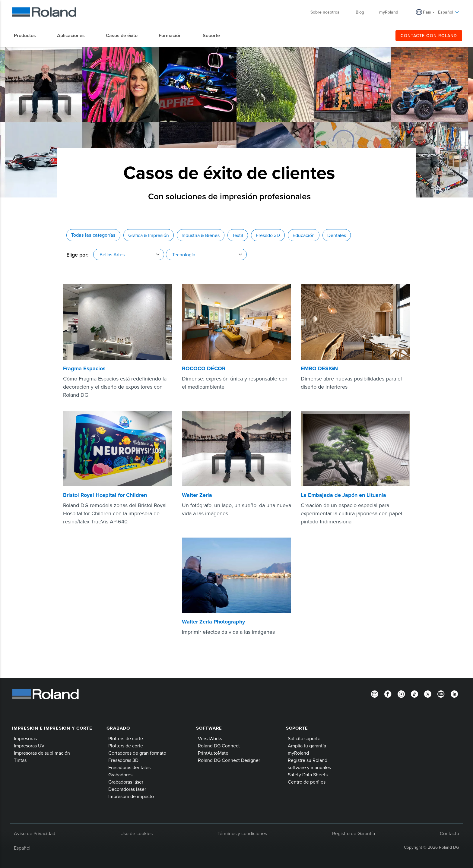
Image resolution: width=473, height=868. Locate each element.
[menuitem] (28, 36)
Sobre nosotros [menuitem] (328, 12)
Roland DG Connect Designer (229, 760)
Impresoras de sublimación (42, 753)
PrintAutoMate (213, 753)
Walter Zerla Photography (213, 622)
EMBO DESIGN (319, 368)
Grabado (118, 728)
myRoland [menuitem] (389, 12)
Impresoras (25, 738)
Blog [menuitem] (360, 12)
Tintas (20, 760)
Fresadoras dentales (129, 767)
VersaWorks (210, 738)
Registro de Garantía (354, 833)
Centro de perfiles (307, 782)
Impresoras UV (29, 746)
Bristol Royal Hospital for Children (105, 495)
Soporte (297, 728)
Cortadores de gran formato (137, 753)
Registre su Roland (308, 760)
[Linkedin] (454, 693)
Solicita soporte (304, 738)
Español (22, 848)
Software (209, 728)
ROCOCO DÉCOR (204, 368)
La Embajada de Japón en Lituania (343, 495)
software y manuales (309, 767)
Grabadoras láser (126, 782)
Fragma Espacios (84, 368)
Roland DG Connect (219, 746)
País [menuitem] (427, 12)
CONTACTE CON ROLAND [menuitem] (429, 36)
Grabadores (120, 775)
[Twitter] (428, 693)
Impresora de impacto (131, 796)
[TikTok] (414, 693)
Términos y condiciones (242, 833)
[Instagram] (401, 693)
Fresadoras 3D (123, 760)
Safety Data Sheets (308, 775)
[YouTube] (441, 693)
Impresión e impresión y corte (52, 728)
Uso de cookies (137, 833)
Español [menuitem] (449, 12)
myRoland (298, 753)
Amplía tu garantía (307, 746)
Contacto (449, 833)
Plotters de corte (126, 738)
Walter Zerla (197, 495)
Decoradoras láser (127, 789)
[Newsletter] (375, 693)
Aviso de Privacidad (35, 833)
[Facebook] (388, 693)
